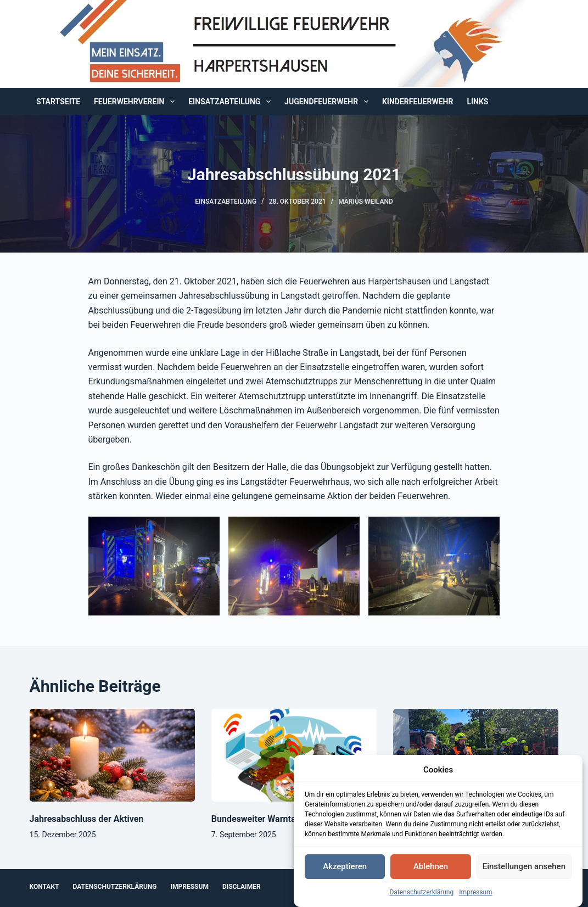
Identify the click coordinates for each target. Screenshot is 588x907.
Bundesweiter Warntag (256, 819)
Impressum (475, 895)
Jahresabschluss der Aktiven (87, 819)
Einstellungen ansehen (524, 870)
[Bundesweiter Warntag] (294, 755)
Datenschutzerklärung (421, 895)
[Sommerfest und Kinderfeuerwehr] (476, 755)
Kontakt (44, 887)
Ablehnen (431, 870)
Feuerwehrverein (136, 102)
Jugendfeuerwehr (329, 102)
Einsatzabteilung (232, 102)
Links (477, 102)
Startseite (58, 102)
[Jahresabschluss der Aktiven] (112, 755)
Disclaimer (242, 887)
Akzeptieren (345, 870)
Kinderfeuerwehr (418, 102)
